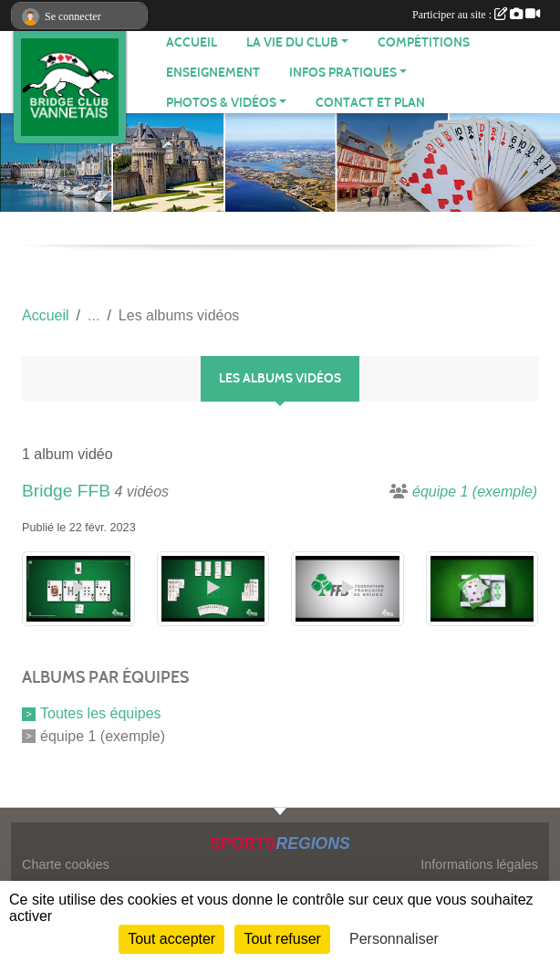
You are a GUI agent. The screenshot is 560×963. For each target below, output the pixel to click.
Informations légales (479, 864)
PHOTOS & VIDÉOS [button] (221, 103)
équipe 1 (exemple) (103, 736)
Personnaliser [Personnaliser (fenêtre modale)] (394, 939)
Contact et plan (370, 103)
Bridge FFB (66, 491)
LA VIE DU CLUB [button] (292, 42)
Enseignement (213, 73)
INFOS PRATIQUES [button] (343, 73)
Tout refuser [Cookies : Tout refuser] (282, 939)
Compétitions (424, 42)
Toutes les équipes (101, 713)
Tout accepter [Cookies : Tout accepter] (171, 939)
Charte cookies (66, 864)
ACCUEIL (192, 42)
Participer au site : (476, 15)
